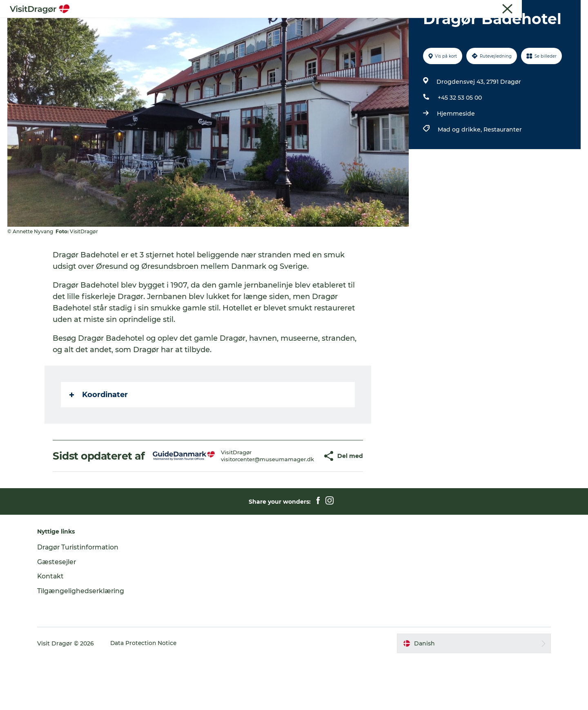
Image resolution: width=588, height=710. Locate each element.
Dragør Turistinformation (83, 598)
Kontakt (55, 627)
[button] (300, 501)
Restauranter (502, 168)
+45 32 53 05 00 (459, 136)
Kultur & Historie (214, 26)
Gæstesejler (566, 8)
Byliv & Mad (269, 26)
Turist (537, 8)
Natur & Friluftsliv (326, 26)
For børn (378, 26)
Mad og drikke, (460, 168)
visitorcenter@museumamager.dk (243, 504)
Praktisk (416, 26)
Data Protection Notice (148, 694)
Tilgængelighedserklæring (85, 642)
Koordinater (99, 433)
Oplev (168, 26)
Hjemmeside (455, 152)
